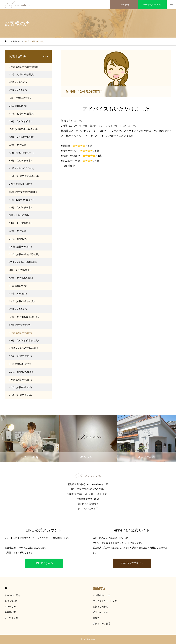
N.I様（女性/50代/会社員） (22, 200)
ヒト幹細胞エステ (101, 595)
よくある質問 (11, 618)
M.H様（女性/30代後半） (21, 380)
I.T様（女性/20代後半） (20, 270)
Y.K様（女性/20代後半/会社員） (24, 192)
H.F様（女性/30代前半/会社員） (24, 317)
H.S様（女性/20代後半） (21, 161)
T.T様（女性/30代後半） (20, 364)
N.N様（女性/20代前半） (21, 395)
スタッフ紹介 (11, 601)
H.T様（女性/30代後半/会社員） (24, 340)
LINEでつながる (44, 563)
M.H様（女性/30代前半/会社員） (25, 67)
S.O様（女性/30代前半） (21, 356)
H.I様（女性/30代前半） (20, 98)
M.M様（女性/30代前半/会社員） (25, 348)
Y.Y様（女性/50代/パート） (22, 168)
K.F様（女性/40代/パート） (22, 153)
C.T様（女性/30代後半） (21, 121)
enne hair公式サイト (132, 563)
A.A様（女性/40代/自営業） (22, 278)
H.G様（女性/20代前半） (21, 387)
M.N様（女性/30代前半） (21, 184)
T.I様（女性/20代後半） (20, 215)
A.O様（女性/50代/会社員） (22, 74)
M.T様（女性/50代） (19, 239)
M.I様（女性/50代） (18, 106)
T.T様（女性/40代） (18, 286)
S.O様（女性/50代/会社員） (22, 372)
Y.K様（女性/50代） (18, 82)
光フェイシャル (100, 612)
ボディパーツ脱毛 (101, 624)
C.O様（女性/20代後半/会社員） (24, 254)
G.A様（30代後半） (18, 294)
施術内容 (99, 588)
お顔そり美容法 (100, 607)
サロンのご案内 (12, 595)
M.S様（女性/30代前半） (21, 247)
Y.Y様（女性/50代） (18, 90)
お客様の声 (10, 612)
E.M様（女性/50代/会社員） (22, 301)
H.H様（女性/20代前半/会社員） (24, 176)
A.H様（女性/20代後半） (21, 207)
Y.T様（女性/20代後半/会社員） (24, 262)
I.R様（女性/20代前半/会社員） (24, 129)
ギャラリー (10, 607)
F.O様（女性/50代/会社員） (22, 137)
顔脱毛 (96, 618)
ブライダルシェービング (105, 601)
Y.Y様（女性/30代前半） (21, 325)
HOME (6, 588)
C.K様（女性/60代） (19, 145)
